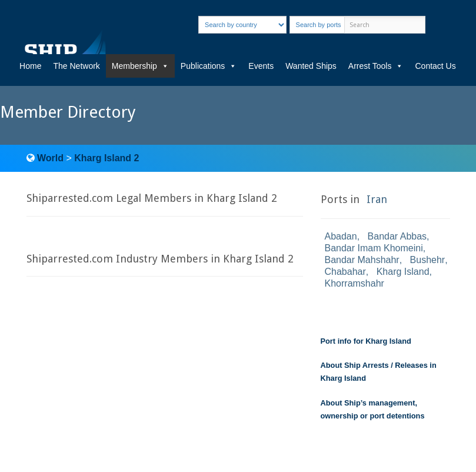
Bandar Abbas (397, 236)
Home (30, 66)
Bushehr (428, 260)
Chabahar (345, 272)
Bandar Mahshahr (362, 260)
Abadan (341, 236)
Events (261, 66)
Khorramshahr (354, 283)
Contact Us (435, 66)
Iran (377, 199)
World (50, 158)
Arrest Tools (376, 66)
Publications (209, 66)
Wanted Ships (311, 66)
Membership (140, 66)
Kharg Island (403, 272)
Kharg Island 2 (106, 158)
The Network (76, 66)
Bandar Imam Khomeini (374, 248)
